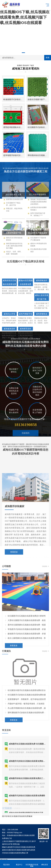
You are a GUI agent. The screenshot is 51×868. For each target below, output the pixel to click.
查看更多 (14, 610)
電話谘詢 (6, 863)
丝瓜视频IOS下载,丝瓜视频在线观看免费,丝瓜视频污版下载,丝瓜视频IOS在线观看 (25, 17)
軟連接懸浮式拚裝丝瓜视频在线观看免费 (21, 99)
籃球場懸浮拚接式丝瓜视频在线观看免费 (21, 155)
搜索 (48, 58)
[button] (23, 53)
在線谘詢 (26, 447)
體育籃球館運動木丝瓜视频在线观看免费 (21, 127)
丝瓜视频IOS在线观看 (32, 864)
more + (46, 623)
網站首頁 (45, 863)
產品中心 (19, 863)
